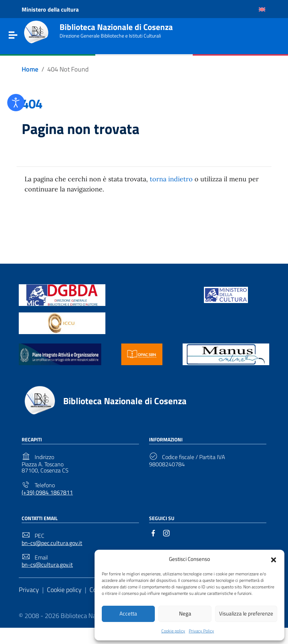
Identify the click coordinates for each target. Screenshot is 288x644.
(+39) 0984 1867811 (47, 492)
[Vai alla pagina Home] (30, 69)
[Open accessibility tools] (16, 103)
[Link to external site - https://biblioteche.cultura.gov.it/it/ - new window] (62, 295)
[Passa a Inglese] (262, 9)
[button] (274, 558)
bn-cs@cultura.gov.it (47, 565)
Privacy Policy (201, 630)
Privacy (29, 590)
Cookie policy (173, 630)
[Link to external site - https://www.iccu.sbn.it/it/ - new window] (62, 323)
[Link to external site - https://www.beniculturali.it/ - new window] (226, 295)
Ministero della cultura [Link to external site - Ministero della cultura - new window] (50, 9)
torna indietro (171, 179)
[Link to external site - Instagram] (166, 532)
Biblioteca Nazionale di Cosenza (116, 27)
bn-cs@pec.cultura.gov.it (52, 543)
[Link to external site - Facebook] (153, 532)
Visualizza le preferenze (246, 613)
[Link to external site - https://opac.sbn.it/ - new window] (142, 354)
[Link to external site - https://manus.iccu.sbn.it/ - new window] (226, 354)
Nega (185, 613)
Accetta (128, 613)
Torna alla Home (141, 225)
